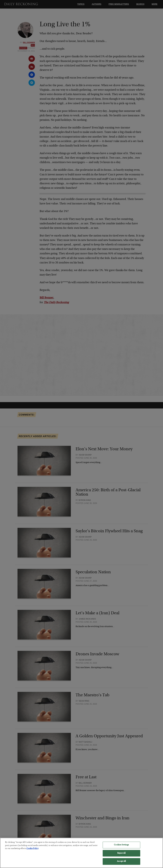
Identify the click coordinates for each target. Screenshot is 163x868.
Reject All (121, 856)
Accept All (121, 864)
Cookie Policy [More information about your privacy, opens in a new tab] (32, 851)
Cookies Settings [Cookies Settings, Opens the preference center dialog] (121, 847)
